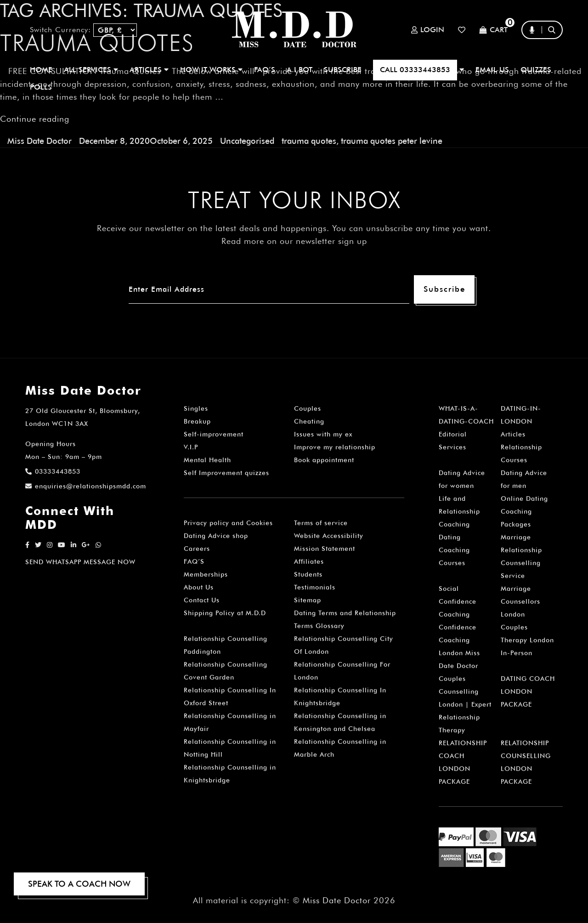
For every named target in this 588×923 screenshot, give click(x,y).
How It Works (211, 70)
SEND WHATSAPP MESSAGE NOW (80, 562)
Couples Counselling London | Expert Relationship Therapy (465, 704)
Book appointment (324, 460)
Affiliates (309, 561)
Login (428, 30)
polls (41, 87)
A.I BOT (300, 70)
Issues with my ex (323, 434)
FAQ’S (265, 70)
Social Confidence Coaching (458, 601)
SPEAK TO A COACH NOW (79, 884)
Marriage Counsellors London (520, 601)
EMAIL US (492, 70)
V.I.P (191, 447)
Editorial (453, 434)
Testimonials (315, 587)
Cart (493, 30)
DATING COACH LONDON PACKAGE (528, 691)
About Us (199, 587)
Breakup (197, 421)
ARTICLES (149, 70)
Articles (513, 434)
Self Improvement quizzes (226, 473)
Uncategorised (247, 141)
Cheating (309, 421)
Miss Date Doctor (40, 141)
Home (41, 70)
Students (308, 574)
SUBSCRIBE (343, 70)
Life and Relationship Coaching (459, 511)
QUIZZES (536, 70)
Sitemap (308, 600)
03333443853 (53, 471)
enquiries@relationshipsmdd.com (86, 486)
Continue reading (35, 119)
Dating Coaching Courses (454, 550)
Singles (196, 408)
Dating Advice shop (216, 536)
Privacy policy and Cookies (228, 523)
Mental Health (207, 460)
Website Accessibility (329, 536)
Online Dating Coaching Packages (524, 511)
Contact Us (202, 600)
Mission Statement (325, 549)
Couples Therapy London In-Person (527, 640)
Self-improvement (214, 434)
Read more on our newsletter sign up (294, 241)
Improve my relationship (335, 447)
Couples (308, 408)
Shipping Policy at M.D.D (225, 613)
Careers (197, 549)
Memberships (206, 574)
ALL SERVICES (91, 70)
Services (452, 447)
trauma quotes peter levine (392, 141)
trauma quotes (309, 141)
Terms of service (321, 523)
